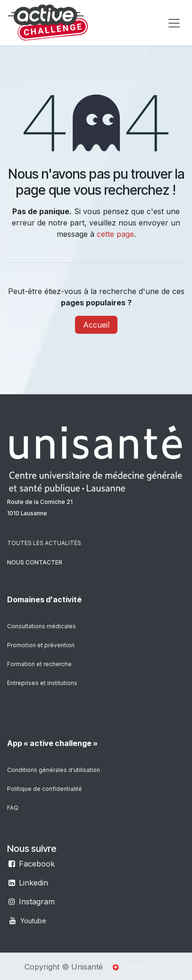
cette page (115, 234)
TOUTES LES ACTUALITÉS (44, 543)
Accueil (96, 325)
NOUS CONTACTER (35, 562)
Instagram (37, 902)
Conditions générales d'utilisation (54, 770)
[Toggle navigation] (174, 23)
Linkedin (33, 883)
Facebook (37, 864)
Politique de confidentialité (45, 789)
